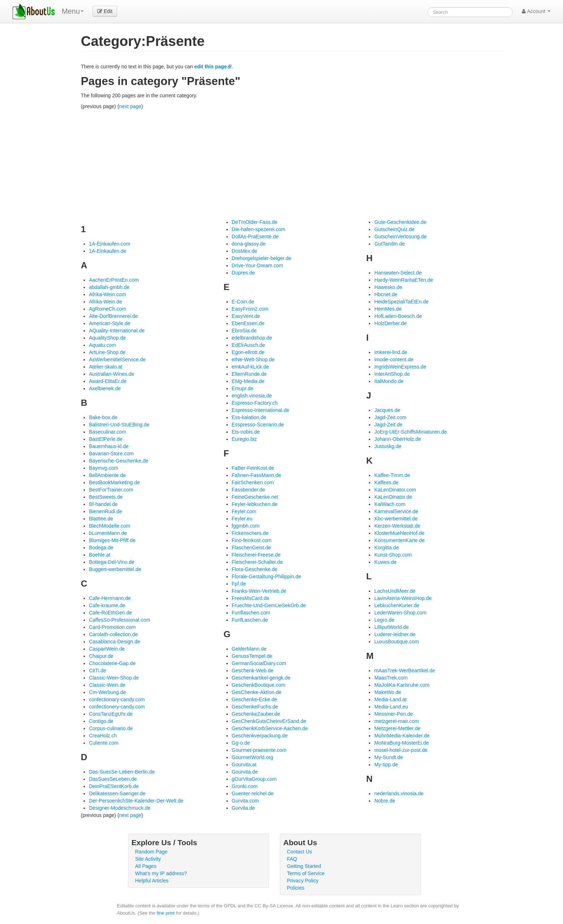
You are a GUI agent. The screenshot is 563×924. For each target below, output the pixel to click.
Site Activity (148, 859)
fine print (166, 913)
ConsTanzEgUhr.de (111, 714)
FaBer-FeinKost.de (253, 468)
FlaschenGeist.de (251, 548)
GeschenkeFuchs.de (255, 707)
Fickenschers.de (250, 533)
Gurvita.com (245, 801)
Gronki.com (245, 786)
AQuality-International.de (117, 331)
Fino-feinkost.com (252, 540)
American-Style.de (110, 323)
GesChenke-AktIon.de (257, 692)
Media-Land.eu (391, 707)
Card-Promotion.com (112, 627)
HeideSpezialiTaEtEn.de (401, 302)
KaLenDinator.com (395, 490)
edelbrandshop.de (252, 338)
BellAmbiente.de (107, 475)
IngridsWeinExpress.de (400, 367)
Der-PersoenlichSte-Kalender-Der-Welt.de (136, 801)
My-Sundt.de (389, 757)
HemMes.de (388, 309)
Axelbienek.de (105, 388)
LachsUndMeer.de (395, 591)
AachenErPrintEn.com (114, 280)
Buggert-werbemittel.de (115, 569)
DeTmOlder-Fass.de (255, 222)
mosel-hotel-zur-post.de (401, 750)
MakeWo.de (388, 692)
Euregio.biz (244, 439)
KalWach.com (390, 504)
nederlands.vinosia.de (399, 793)
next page (130, 106)
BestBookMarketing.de (114, 482)
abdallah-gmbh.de (109, 287)
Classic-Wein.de (107, 685)
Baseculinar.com (108, 432)
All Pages (146, 866)
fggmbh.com (246, 526)
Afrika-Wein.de (106, 302)
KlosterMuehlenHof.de (399, 533)
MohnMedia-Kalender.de (402, 736)
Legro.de (384, 620)
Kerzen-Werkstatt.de (397, 526)
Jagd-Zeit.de (388, 425)
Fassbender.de (249, 490)
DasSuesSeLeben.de (113, 779)
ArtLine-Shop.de (107, 352)
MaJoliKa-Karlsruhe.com (402, 685)
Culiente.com (104, 743)
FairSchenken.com (253, 482)
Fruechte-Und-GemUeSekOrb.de (269, 605)
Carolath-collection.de (113, 634)
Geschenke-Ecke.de (255, 699)
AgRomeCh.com (108, 309)
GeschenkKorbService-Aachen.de (270, 728)
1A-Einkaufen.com (110, 244)
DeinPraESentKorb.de (114, 786)
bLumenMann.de (108, 533)
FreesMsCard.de (251, 598)
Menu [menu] (73, 11)
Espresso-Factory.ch (255, 403)
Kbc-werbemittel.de (396, 519)
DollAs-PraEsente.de (255, 237)
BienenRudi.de (106, 511)
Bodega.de (101, 548)
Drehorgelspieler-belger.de (262, 258)
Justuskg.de (388, 446)
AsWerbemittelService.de (117, 359)
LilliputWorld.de (391, 627)
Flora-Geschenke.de (255, 569)
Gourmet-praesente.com (259, 750)
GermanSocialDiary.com (259, 663)
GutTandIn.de (389, 244)
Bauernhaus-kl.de (109, 446)
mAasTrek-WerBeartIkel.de (405, 670)
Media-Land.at (391, 699)
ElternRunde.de (249, 374)
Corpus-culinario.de (111, 728)
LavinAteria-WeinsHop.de (403, 598)
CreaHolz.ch (103, 736)
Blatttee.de (101, 519)
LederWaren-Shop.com (400, 613)
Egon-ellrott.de (248, 352)
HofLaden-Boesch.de (398, 316)
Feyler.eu (242, 519)
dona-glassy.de (249, 244)
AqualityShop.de (107, 338)
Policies (296, 888)
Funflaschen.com (251, 613)
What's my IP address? (161, 873)
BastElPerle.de (106, 439)
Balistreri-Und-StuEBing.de (119, 425)
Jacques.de (387, 410)
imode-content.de (394, 359)
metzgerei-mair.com (396, 721)
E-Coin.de (243, 302)
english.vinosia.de (252, 396)
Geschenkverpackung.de (260, 736)
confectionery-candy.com (117, 707)
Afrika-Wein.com (107, 294)
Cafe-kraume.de (107, 605)
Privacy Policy (303, 881)
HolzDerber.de (391, 323)
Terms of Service (306, 873)
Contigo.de (101, 721)
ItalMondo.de (389, 381)
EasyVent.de (246, 316)
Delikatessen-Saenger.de (117, 793)
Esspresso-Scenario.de (258, 425)
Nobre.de (385, 801)
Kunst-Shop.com (393, 555)
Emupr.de (243, 388)
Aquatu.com (103, 345)
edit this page (210, 67)
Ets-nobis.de (246, 432)
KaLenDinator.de (393, 497)
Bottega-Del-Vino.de (112, 562)
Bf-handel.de (103, 504)
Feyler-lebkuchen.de (255, 504)
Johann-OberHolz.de (398, 439)
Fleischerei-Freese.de (256, 555)
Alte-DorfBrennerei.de (113, 316)
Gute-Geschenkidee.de (400, 222)
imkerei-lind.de (391, 352)
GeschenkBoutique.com (259, 685)
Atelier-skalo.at (106, 367)
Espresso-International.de (261, 410)
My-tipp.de (386, 765)
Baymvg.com (104, 468)
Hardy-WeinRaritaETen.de (404, 280)
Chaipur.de (101, 656)
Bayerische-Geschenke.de (119, 461)
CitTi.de (98, 670)
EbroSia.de (244, 331)
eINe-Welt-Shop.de (253, 359)
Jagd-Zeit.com (390, 417)
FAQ (292, 859)
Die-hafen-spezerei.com (259, 229)
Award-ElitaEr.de (108, 381)
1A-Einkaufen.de (108, 251)
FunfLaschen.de (250, 620)
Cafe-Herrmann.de (110, 598)
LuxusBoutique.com (396, 642)
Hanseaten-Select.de (398, 273)
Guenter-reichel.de (253, 793)
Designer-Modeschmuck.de (120, 808)
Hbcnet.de (386, 294)
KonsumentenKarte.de (399, 540)
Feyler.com (244, 511)
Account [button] (536, 11)
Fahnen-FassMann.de (257, 475)
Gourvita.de (245, 772)
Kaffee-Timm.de (392, 475)
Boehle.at (100, 555)
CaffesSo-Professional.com (120, 620)
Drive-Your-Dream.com (258, 265)
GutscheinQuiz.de (394, 229)
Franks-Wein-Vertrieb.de (259, 591)
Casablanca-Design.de (115, 642)
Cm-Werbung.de (107, 692)
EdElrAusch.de (249, 345)
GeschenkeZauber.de (256, 714)
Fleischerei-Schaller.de (257, 562)
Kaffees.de (386, 482)
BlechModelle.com (110, 526)
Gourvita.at (244, 765)
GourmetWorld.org (253, 757)
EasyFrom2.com (250, 309)
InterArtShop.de (392, 374)
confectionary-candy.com (117, 699)
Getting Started (304, 866)
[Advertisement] (293, 164)
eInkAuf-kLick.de (251, 367)
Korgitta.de (387, 548)
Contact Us (300, 852)
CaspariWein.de (107, 649)
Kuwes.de (385, 562)
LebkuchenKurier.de (397, 605)
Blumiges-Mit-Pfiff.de (112, 540)
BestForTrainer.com (111, 490)
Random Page (152, 852)
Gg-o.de (241, 743)
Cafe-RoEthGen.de (110, 613)
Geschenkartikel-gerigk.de (261, 678)
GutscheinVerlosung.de (400, 237)
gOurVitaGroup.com (254, 779)
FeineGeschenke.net (255, 497)
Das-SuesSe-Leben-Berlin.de (122, 772)
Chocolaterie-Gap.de (112, 663)
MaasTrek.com (391, 678)
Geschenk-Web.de (253, 670)
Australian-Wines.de (112, 374)
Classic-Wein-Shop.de (114, 678)
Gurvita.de (244, 808)
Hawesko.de (388, 287)
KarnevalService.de (396, 511)
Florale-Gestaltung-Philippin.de (266, 576)
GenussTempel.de (252, 656)
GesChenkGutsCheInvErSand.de (269, 721)
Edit (105, 11)
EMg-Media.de (248, 381)
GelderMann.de (249, 649)
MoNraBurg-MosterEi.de (402, 743)
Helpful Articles (152, 881)
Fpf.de (239, 584)
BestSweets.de (106, 497)
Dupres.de (244, 273)
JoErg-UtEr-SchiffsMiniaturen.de (410, 432)
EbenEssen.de (248, 323)
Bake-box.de (103, 417)
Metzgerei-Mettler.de (397, 728)
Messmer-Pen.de (394, 714)
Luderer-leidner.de (395, 634)
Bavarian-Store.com (111, 454)
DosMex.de (245, 251)
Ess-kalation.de (249, 417)
